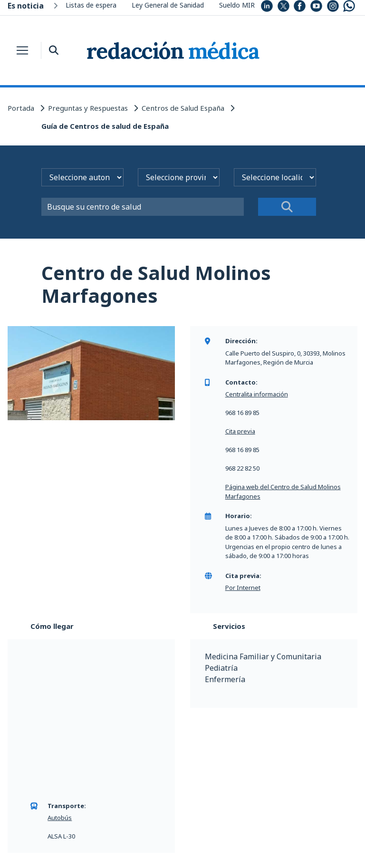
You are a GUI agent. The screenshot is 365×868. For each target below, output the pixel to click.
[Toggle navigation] (22, 50)
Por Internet (243, 588)
